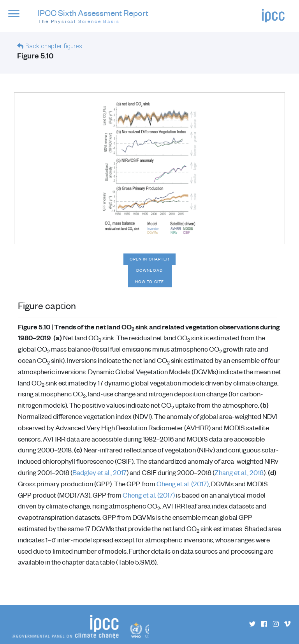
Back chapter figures (54, 46)
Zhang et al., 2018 (239, 472)
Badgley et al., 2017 (99, 472)
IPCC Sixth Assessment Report (93, 17)
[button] (17, 18)
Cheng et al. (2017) (183, 484)
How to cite (149, 282)
